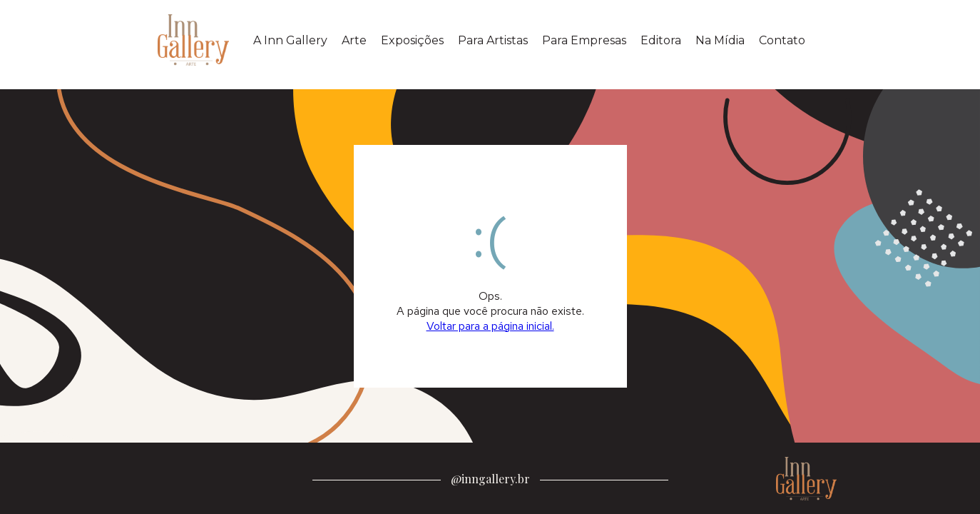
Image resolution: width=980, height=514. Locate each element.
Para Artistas (493, 40)
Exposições (412, 40)
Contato (782, 40)
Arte (354, 40)
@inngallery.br (490, 479)
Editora (661, 40)
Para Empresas (584, 40)
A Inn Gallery (290, 40)
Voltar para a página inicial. (490, 326)
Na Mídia (720, 40)
